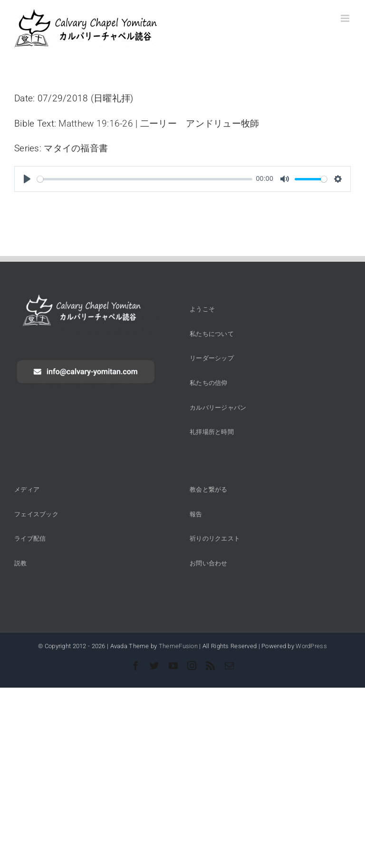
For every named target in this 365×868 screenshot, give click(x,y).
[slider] (145, 179)
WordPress (311, 646)
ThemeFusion (178, 646)
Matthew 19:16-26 (96, 123)
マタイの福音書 (76, 148)
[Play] (27, 179)
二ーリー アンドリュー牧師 (200, 123)
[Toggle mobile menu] (346, 18)
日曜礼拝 (112, 98)
